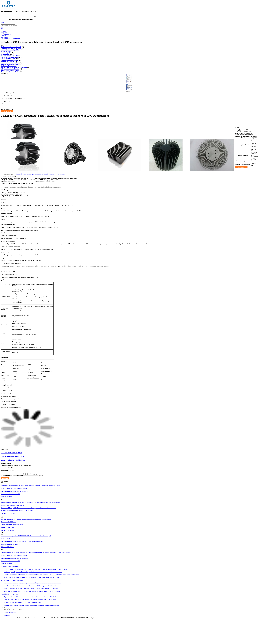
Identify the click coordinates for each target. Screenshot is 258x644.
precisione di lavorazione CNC (9, 56)
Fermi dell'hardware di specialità (10, 50)
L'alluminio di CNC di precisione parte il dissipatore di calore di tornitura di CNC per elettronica (40, 174)
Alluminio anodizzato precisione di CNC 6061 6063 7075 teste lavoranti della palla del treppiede (26, 536)
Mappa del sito (12, 613)
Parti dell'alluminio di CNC (15, 39)
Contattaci (3, 36)
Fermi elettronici (5, 54)
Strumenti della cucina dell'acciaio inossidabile (14, 67)
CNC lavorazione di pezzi (11, 453)
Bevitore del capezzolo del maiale (10, 57)
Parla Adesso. (4, 37)
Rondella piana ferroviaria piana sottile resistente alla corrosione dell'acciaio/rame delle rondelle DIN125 (31, 606)
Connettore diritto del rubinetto (9, 60)
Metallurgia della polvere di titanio (10, 72)
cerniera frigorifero (6, 53)
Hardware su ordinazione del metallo (11, 47)
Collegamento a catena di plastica (10, 69)
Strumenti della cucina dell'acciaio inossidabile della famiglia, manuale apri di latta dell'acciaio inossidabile (32, 592)
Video (2, 30)
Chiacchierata (242, 167)
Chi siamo (3, 31)
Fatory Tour (4, 33)
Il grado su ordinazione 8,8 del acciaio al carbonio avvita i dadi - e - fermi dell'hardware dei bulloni (30, 597)
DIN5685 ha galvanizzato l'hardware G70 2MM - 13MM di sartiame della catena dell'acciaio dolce (30, 600)
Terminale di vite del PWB (8, 62)
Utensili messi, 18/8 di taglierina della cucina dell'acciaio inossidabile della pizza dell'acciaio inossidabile (31, 586)
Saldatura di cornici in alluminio (10, 70)
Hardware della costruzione (8, 66)
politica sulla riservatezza (7, 618)
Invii (20, 610)
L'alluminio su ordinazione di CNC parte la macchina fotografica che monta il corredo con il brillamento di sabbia (30, 486)
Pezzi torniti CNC (6, 51)
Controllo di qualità (6, 34)
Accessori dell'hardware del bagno (10, 63)
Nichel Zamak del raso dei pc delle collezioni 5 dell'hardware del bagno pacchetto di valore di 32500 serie (32, 578)
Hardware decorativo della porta (10, 64)
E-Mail (6, 613)
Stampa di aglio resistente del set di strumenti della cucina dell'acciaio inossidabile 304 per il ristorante (31, 589)
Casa (2, 27)
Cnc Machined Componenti (12, 456)
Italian (2, 22)
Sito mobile (7, 616)
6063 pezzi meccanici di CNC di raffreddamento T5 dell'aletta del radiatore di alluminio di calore (26, 520)
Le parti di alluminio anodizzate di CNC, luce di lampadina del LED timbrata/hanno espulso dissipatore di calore (30, 503)
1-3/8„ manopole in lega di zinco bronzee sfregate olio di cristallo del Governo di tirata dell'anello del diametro (33, 572)
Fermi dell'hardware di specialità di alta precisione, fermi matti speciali (22, 603)
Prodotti (3, 28)
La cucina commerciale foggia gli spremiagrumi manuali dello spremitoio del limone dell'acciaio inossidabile (32, 583)
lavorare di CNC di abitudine (13, 460)
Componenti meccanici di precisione (11, 48)
